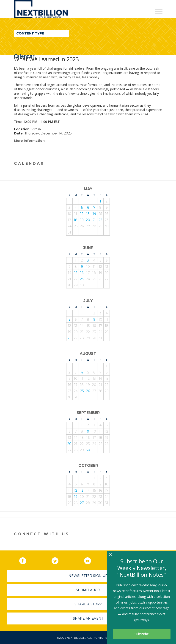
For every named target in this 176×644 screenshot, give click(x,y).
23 (82, 279)
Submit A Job (88, 590)
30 (88, 450)
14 (94, 214)
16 (82, 273)
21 (94, 220)
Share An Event (88, 618)
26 (69, 338)
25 (82, 391)
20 (88, 220)
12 (82, 214)
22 (100, 220)
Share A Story (88, 604)
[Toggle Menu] (159, 11)
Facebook (26, 560)
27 (82, 503)
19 (82, 220)
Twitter (58, 560)
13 (88, 214)
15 (76, 273)
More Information (29, 141)
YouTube (91, 560)
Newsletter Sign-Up (88, 576)
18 (76, 220)
